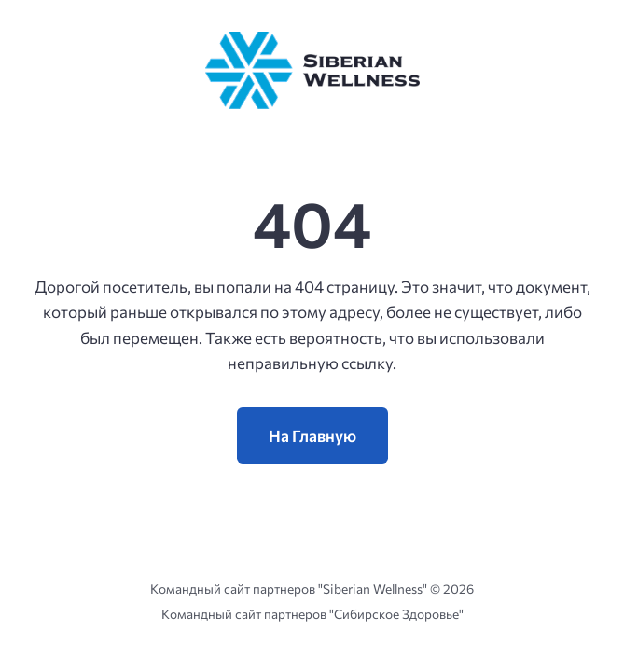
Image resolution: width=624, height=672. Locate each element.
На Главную (312, 436)
